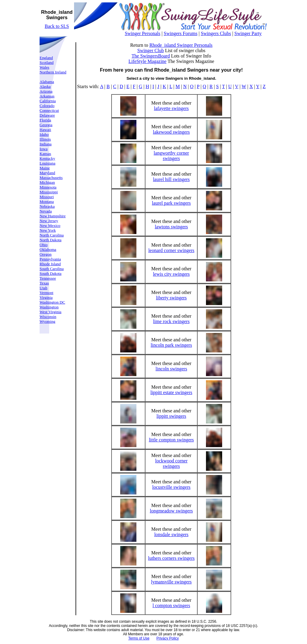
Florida (45, 120)
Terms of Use (139, 638)
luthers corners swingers (171, 558)
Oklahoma (48, 249)
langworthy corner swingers (171, 156)
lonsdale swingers (171, 534)
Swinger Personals (143, 33)
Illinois (45, 139)
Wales (44, 67)
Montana (47, 202)
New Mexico (50, 226)
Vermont (46, 293)
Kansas (45, 154)
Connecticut (49, 110)
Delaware (47, 115)
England (46, 58)
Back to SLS (57, 26)
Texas (44, 283)
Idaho (44, 134)
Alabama (47, 82)
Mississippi (49, 192)
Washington (49, 307)
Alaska (45, 86)
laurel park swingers (171, 203)
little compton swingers (171, 440)
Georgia (46, 125)
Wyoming (48, 321)
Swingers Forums (180, 33)
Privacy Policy (168, 638)
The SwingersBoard (151, 56)
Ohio (44, 245)
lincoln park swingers (171, 345)
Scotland (47, 62)
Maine (45, 168)
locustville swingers (171, 487)
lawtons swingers (171, 227)
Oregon (46, 254)
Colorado (47, 106)
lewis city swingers (171, 274)
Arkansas (47, 96)
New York (48, 230)
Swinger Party (248, 33)
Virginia (46, 297)
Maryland (47, 173)
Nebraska (47, 206)
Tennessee (48, 278)
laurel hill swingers (171, 179)
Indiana (46, 144)
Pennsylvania (50, 259)
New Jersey (49, 221)
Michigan (47, 182)
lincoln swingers (171, 369)
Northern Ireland (53, 72)
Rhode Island (50, 264)
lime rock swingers (171, 321)
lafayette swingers (171, 108)
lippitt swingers (171, 416)
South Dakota (51, 273)
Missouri (47, 197)
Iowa (44, 149)
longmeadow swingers (171, 511)
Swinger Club (151, 50)
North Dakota (51, 240)
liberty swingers (171, 298)
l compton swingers (171, 605)
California (48, 101)
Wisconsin (48, 317)
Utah (43, 288)
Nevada (46, 211)
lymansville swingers (171, 582)
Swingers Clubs (216, 33)
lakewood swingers (171, 132)
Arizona (46, 91)
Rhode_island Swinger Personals (181, 45)
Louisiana (48, 163)
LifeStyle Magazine (148, 61)
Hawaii (45, 130)
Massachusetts (51, 178)
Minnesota (48, 187)
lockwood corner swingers (171, 463)
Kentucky (47, 158)
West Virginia (51, 312)
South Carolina (52, 269)
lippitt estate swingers (171, 392)
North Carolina (52, 235)
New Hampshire (53, 216)
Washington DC (52, 302)
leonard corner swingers (171, 250)
